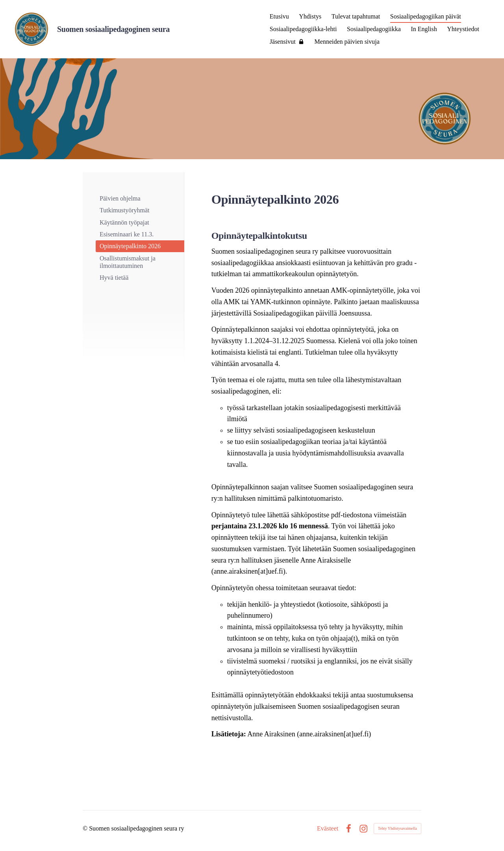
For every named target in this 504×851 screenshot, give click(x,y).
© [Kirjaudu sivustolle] (86, 828)
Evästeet (328, 829)
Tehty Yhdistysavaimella (397, 828)
